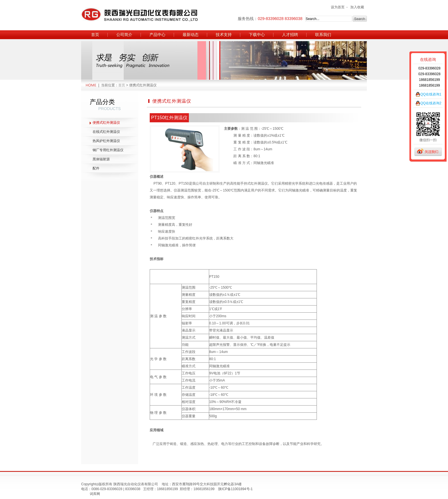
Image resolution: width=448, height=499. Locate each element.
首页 (95, 35)
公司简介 (124, 35)
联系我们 (323, 35)
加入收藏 (357, 7)
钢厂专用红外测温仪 (108, 150)
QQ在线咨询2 (431, 103)
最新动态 (191, 35)
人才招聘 (290, 35)
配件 (96, 168)
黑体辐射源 (101, 159)
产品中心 (157, 35)
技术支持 (224, 35)
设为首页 (338, 7)
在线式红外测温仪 (106, 132)
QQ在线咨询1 (431, 94)
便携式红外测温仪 (106, 123)
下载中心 (257, 35)
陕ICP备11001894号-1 (235, 489)
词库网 (95, 494)
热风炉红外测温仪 (106, 141)
